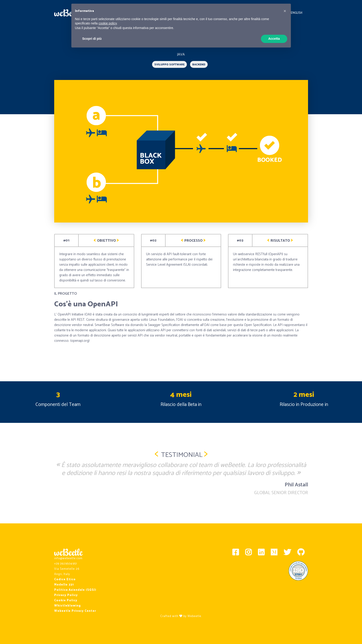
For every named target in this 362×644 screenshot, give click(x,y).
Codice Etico (65, 579)
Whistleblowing (67, 606)
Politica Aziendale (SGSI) (75, 590)
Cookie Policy (66, 600)
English (297, 13)
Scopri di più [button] (92, 39)
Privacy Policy (66, 595)
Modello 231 (64, 585)
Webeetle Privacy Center (75, 611)
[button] (285, 11)
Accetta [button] (274, 39)
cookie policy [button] (108, 23)
